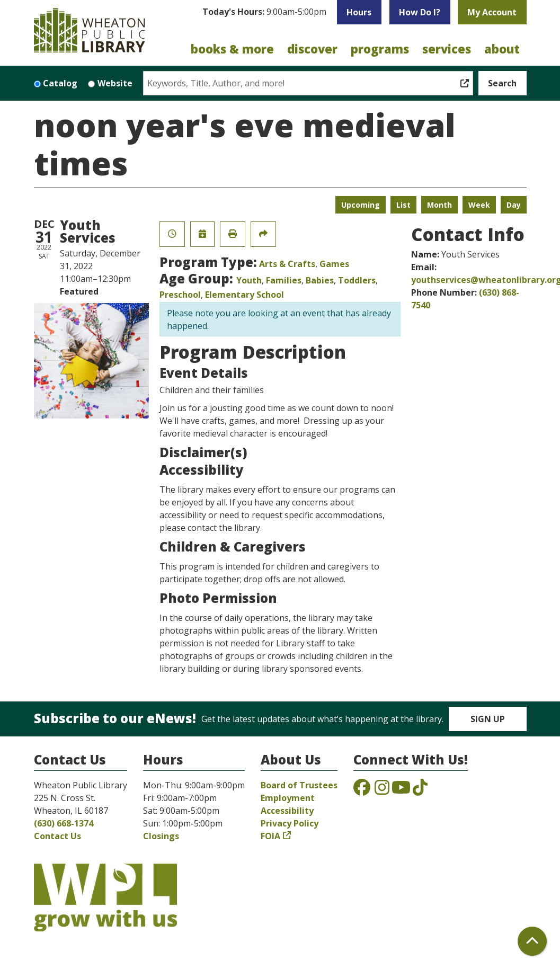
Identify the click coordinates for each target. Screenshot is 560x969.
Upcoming (361, 205)
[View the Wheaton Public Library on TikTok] (420, 790)
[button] (264, 15)
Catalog (60, 83)
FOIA (270, 836)
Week (479, 205)
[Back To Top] (532, 941)
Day (514, 205)
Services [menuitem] (447, 49)
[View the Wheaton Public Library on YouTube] (401, 790)
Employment (288, 798)
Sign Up (488, 719)
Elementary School (245, 295)
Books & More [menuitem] (232, 49)
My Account (492, 12)
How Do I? (420, 12)
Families (284, 280)
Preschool (180, 295)
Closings (161, 836)
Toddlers (357, 280)
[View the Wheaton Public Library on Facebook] (362, 790)
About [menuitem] (502, 49)
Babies (320, 280)
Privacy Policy (290, 823)
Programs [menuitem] (380, 49)
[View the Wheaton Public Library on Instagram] (382, 790)
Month (439, 205)
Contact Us (57, 836)
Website (115, 83)
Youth (249, 280)
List (403, 205)
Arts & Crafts (287, 264)
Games (334, 264)
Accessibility (287, 811)
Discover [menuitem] (312, 49)
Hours (359, 12)
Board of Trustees (299, 785)
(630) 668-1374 (64, 823)
